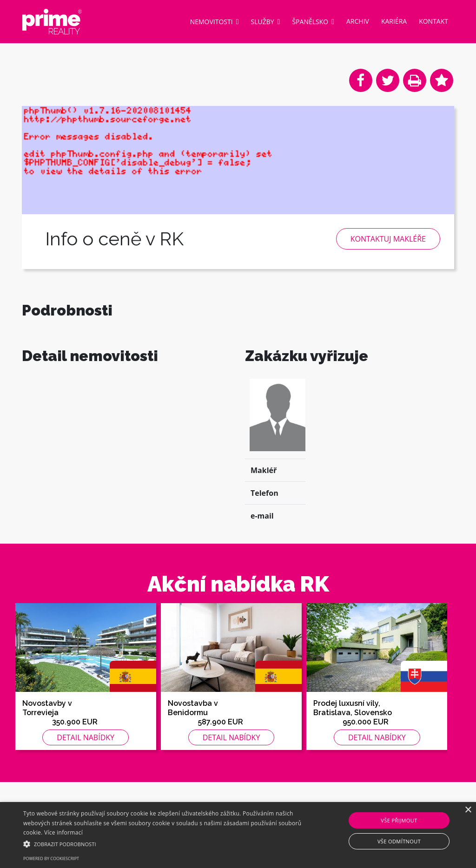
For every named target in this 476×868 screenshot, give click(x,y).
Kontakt (433, 21)
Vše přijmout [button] (399, 820)
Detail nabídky (86, 762)
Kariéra (394, 21)
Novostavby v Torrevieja (47, 732)
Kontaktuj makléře (388, 239)
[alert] (238, 835)
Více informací (63, 832)
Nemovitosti (215, 21)
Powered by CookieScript (51, 858)
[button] (163, 844)
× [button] (468, 810)
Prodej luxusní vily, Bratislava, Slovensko (353, 732)
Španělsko (313, 21)
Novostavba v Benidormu (193, 732)
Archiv (358, 21)
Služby (266, 21)
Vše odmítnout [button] (399, 841)
